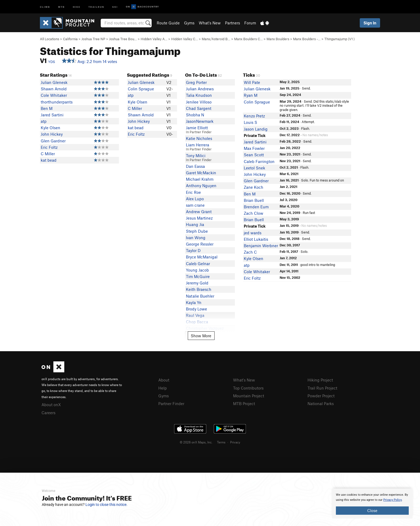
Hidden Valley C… (185, 39)
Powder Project (321, 396)
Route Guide (168, 23)
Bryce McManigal (202, 257)
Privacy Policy (393, 500)
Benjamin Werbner (261, 246)
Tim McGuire (198, 276)
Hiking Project (320, 380)
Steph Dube (197, 231)
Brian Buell (254, 200)
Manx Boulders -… (307, 39)
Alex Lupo (195, 199)
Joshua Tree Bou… (123, 39)
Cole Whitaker (54, 95)
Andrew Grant (199, 212)
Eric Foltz (49, 147)
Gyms (189, 23)
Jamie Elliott (197, 128)
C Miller (48, 154)
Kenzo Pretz (254, 116)
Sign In (370, 23)
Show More (201, 336)
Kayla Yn (194, 302)
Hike (77, 7)
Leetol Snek (254, 168)
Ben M (47, 108)
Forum (250, 23)
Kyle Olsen (50, 128)
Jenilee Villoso (199, 102)
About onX (51, 405)
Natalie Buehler (200, 296)
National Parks (321, 403)
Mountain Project (249, 396)
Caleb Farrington (259, 161)
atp (44, 121)
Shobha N (195, 115)
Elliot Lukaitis (256, 239)
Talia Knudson (199, 95)
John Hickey (52, 134)
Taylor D (193, 250)
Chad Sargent (199, 108)
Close (372, 510)
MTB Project (244, 403)
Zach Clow (254, 213)
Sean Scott (254, 155)
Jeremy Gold (197, 283)
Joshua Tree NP (93, 39)
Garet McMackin (201, 173)
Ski (115, 7)
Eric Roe (193, 192)
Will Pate (252, 82)
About (164, 380)
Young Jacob (197, 270)
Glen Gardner (53, 141)
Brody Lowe (196, 309)
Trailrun (96, 7)
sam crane (195, 205)
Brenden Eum (256, 207)
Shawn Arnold (54, 89)
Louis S (250, 122)
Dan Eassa (195, 166)
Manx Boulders (278, 39)
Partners (232, 23)
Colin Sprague (141, 89)
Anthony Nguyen (201, 186)
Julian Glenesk (54, 82)
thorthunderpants (57, 102)
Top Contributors (248, 388)
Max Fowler (254, 148)
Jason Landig (256, 129)
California (70, 39)
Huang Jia (195, 224)
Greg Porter (196, 82)
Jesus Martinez (199, 218)
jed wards (253, 233)
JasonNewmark (200, 121)
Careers (48, 413)
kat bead (49, 160)
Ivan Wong (196, 238)
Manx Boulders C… (248, 39)
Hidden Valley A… (154, 39)
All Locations (50, 39)
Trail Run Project (322, 388)
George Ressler (200, 244)
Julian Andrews (200, 89)
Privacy (235, 442)
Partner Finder (171, 403)
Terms (221, 442)
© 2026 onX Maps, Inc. (196, 442)
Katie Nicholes (199, 138)
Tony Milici (196, 155)
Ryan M (251, 95)
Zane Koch (254, 187)
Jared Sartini (52, 115)
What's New (210, 23)
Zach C (250, 252)
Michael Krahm (200, 179)
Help (163, 388)
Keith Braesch (199, 289)
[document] (372, 503)
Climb (45, 7)
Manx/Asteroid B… (216, 39)
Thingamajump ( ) (340, 39)
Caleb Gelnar (198, 264)
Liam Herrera (198, 145)
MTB (61, 7)
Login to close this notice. (106, 505)
